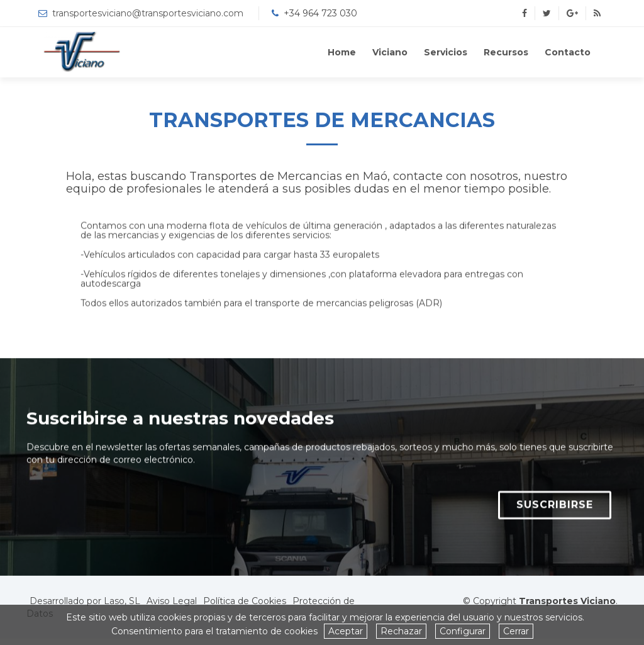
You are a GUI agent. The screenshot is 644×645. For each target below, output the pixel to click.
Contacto (568, 52)
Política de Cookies (245, 601)
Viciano (390, 52)
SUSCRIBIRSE (555, 513)
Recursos (506, 52)
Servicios (446, 52)
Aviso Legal (172, 601)
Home (342, 52)
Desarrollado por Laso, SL (85, 601)
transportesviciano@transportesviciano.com (148, 13)
